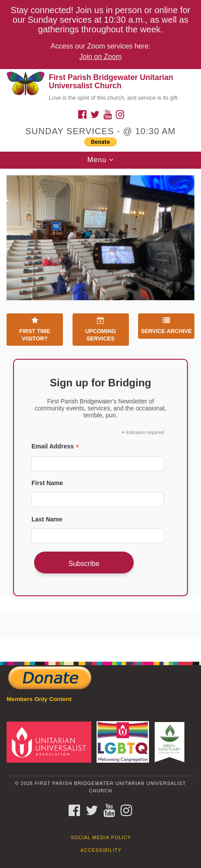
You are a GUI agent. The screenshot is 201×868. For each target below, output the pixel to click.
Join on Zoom (101, 57)
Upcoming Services (100, 329)
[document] (100, 410)
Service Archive (166, 326)
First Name (47, 483)
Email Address (55, 446)
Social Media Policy (101, 837)
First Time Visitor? (35, 329)
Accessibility (101, 850)
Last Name (47, 519)
